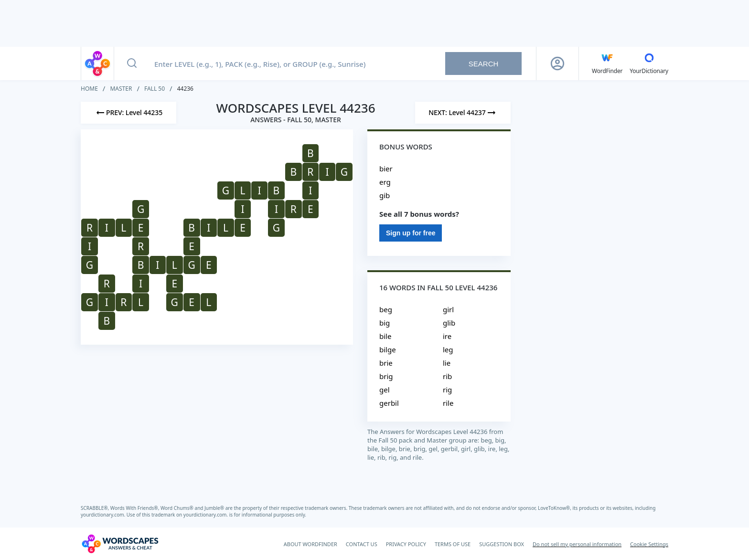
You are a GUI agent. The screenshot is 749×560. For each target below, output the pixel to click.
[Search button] (132, 63)
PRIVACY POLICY (406, 544)
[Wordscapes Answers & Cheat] (120, 544)
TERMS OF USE (453, 544)
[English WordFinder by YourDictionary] (607, 63)
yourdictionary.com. (104, 515)
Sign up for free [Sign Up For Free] (411, 233)
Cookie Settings (649, 544)
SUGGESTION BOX (502, 544)
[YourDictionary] (649, 63)
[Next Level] (463, 113)
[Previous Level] (128, 113)
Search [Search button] (484, 64)
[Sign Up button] (557, 63)
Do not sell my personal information (577, 544)
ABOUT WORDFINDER (310, 544)
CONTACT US (362, 544)
